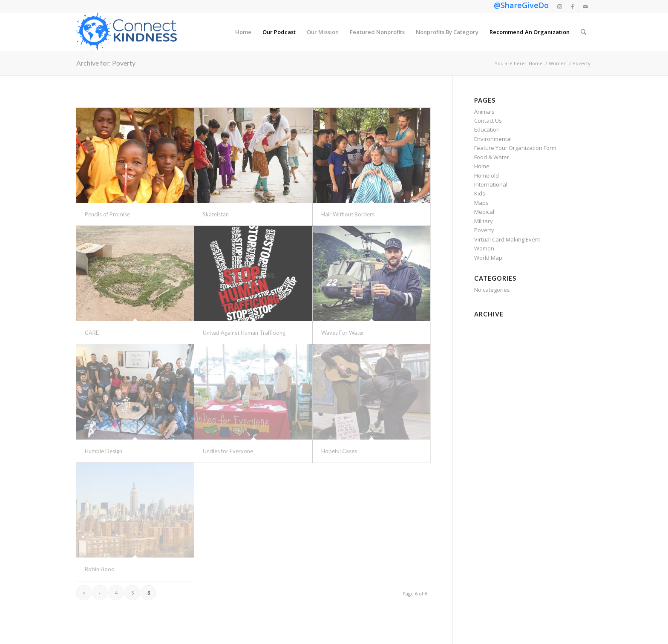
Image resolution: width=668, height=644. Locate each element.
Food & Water (492, 157)
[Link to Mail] (585, 6)
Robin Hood (100, 569)
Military (484, 221)
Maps (481, 203)
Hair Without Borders (348, 214)
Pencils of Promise (107, 214)
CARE (92, 333)
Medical (484, 212)
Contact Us (488, 121)
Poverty (484, 230)
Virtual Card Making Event (507, 239)
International (491, 184)
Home (482, 166)
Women (484, 248)
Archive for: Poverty (106, 63)
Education (487, 129)
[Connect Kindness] (127, 32)
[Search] (583, 32)
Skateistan (216, 214)
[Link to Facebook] (572, 6)
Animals (484, 112)
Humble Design (104, 451)
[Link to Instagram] (560, 6)
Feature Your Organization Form (515, 148)
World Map (488, 258)
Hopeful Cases (339, 451)
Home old (487, 175)
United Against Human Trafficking (244, 333)
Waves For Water (343, 333)
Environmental (493, 139)
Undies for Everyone (228, 451)
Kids (480, 193)
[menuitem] (243, 32)
